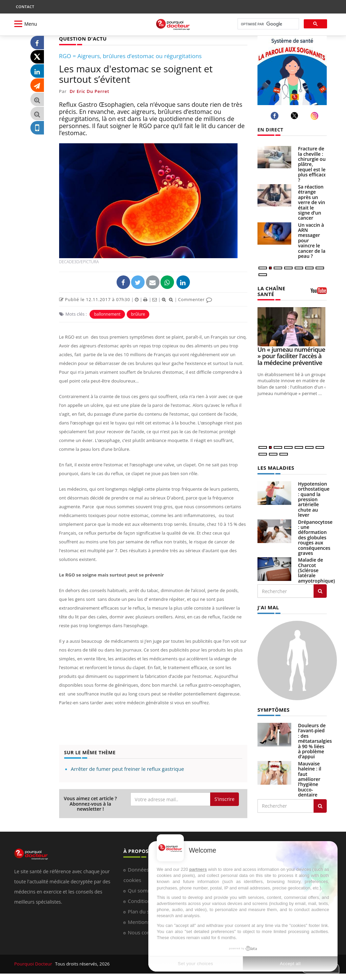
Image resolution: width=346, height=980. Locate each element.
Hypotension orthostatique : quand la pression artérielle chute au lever (314, 498)
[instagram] (315, 116)
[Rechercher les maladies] (320, 590)
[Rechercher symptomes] (320, 804)
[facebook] (276, 116)
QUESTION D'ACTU (82, 38)
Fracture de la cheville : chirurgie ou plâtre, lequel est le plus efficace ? (312, 164)
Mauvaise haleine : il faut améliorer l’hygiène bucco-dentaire (310, 777)
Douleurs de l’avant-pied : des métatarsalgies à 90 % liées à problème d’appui (315, 739)
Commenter (195, 299)
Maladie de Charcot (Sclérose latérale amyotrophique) (316, 569)
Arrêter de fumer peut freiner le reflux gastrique (128, 768)
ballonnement (107, 314)
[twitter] (295, 116)
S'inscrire (225, 799)
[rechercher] (268, 24)
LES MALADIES (275, 467)
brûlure (138, 314)
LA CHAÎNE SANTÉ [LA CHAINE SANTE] (271, 291)
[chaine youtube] (319, 293)
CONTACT (25, 7)
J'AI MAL (268, 606)
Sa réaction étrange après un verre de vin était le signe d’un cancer (312, 202)
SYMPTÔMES (273, 708)
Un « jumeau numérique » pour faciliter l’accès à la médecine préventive (291, 356)
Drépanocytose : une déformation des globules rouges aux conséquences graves (315, 536)
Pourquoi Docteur (33, 963)
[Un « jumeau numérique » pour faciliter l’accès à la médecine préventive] (292, 326)
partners (198, 869)
